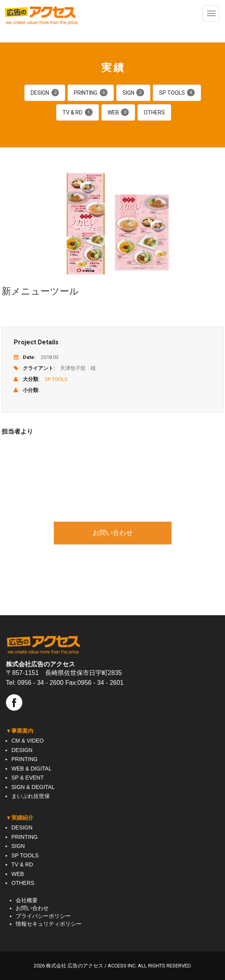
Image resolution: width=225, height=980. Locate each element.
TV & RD (77, 112)
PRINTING (91, 93)
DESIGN (45, 93)
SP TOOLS (177, 93)
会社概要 (27, 900)
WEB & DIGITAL (31, 769)
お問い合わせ (113, 533)
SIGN (133, 93)
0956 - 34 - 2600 (40, 683)
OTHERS (154, 112)
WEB (118, 112)
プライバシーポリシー (43, 916)
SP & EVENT (27, 778)
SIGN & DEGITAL (33, 787)
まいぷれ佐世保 (31, 796)
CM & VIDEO (27, 741)
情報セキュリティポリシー (49, 924)
